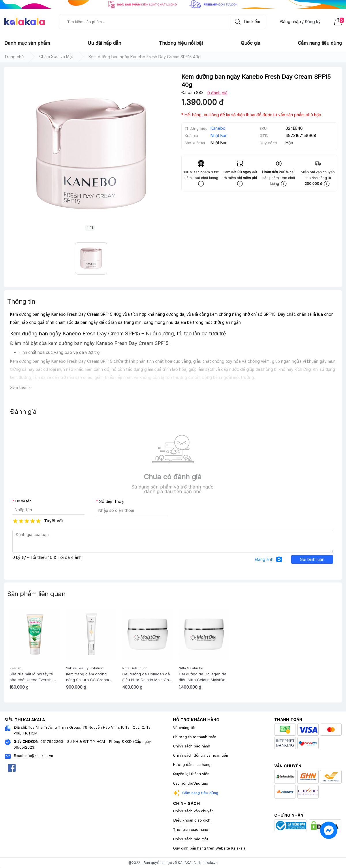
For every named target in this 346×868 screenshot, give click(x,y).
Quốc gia (250, 43)
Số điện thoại (112, 501)
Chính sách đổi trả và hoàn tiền (201, 755)
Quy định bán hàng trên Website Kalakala (209, 848)
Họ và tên (23, 501)
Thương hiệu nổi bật (181, 43)
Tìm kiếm (246, 22)
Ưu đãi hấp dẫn (104, 43)
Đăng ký (313, 21)
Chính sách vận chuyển (193, 811)
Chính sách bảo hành (192, 746)
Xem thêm (21, 387)
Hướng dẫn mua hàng (192, 765)
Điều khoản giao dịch (192, 820)
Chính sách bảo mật (191, 839)
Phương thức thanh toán (195, 737)
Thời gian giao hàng (191, 830)
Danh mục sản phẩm (27, 43)
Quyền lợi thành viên (191, 774)
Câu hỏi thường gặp (191, 783)
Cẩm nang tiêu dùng (320, 43)
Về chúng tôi (184, 728)
